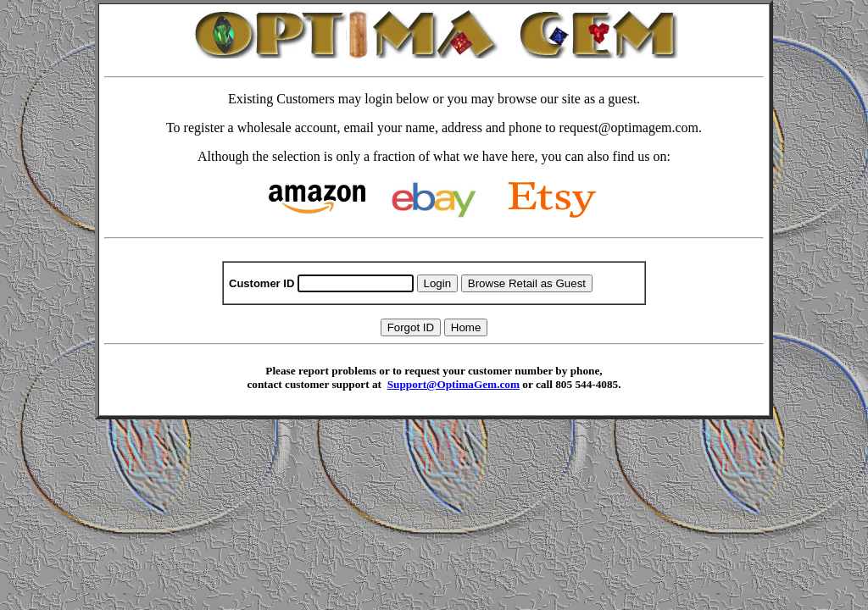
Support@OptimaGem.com (453, 384)
